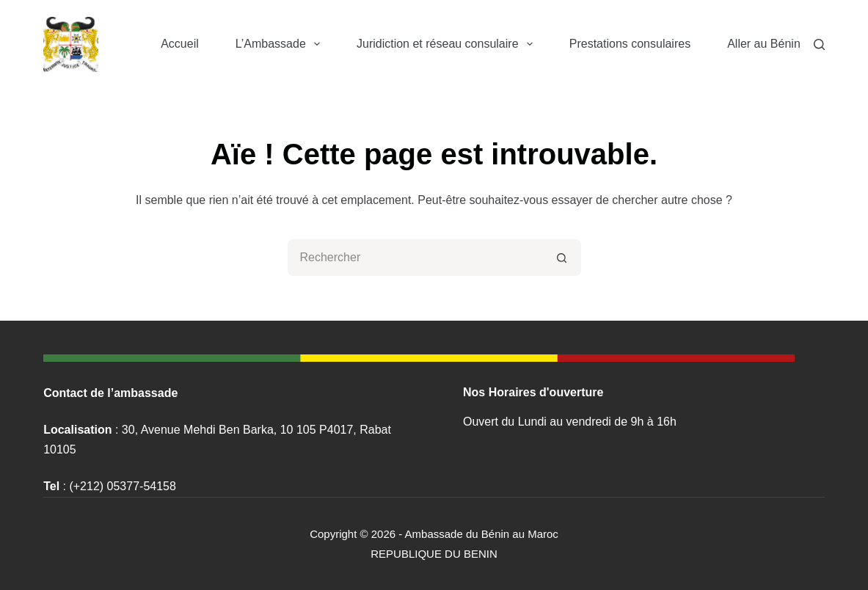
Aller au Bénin (764, 44)
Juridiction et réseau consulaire (448, 44)
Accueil (180, 44)
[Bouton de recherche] (563, 258)
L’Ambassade (281, 44)
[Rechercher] (819, 44)
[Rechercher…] (416, 258)
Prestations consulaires (630, 44)
